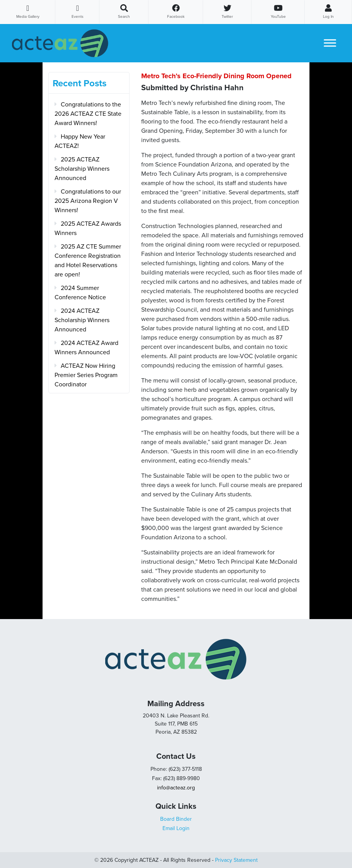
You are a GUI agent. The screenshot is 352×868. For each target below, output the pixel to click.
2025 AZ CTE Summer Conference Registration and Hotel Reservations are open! (88, 261)
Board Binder (176, 819)
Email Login (176, 828)
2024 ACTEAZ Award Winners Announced (86, 348)
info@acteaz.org (176, 788)
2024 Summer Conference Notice (80, 293)
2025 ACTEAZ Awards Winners (88, 228)
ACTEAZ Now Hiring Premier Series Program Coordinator (86, 375)
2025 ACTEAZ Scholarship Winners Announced (82, 169)
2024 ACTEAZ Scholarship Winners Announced (82, 320)
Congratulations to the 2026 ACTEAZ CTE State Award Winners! (88, 114)
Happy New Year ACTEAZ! (80, 141)
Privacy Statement (236, 860)
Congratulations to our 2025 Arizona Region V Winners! (88, 201)
